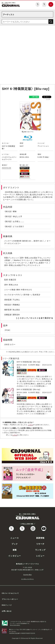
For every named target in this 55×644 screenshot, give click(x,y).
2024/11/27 (47, 392)
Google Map (28, 575)
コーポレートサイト (27, 579)
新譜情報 (40, 538)
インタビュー (15, 556)
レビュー (40, 556)
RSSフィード (7, 605)
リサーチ (40, 544)
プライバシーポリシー (10, 599)
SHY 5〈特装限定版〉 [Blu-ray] (28, 362)
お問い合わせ (7, 611)
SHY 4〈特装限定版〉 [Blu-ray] (28, 389)
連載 (15, 550)
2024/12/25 (47, 365)
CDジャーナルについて (10, 593)
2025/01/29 (6, 168)
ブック (15, 544)
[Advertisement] (27, 55)
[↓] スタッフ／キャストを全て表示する (35, 318)
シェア (48, 99)
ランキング (40, 550)
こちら (30, 425)
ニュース (15, 538)
